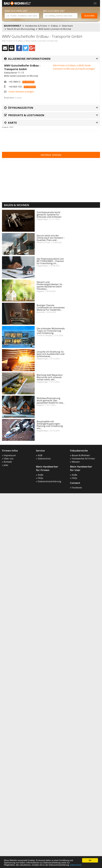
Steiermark (67, 26)
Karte (10, 123)
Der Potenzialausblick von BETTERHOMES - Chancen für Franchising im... (50, 261)
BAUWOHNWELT (13, 26)
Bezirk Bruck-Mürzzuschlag (21, 29)
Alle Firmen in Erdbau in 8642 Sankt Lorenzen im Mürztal (30, 41)
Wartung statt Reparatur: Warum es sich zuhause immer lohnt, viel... (50, 377)
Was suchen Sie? (16, 11)
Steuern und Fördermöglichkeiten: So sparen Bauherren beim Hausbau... (49, 285)
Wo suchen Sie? (54, 11)
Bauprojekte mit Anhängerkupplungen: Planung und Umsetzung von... (50, 425)
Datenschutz (76, 865)
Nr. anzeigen (28, 82)
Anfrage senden (51, 155)
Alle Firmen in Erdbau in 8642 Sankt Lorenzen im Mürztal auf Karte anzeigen (74, 67)
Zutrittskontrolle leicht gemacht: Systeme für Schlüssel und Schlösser (49, 215)
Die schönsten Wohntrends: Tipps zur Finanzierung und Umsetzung (51, 331)
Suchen (89, 16)
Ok (90, 860)
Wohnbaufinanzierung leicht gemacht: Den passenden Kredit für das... (51, 400)
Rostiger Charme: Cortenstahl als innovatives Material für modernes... (51, 307)
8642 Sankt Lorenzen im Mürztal (55, 29)
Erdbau (54, 26)
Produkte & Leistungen (24, 115)
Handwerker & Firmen (36, 26)
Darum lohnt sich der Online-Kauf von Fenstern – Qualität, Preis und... (51, 238)
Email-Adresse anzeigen (21, 92)
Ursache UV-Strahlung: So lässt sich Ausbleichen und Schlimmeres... (51, 354)
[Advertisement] (50, 140)
